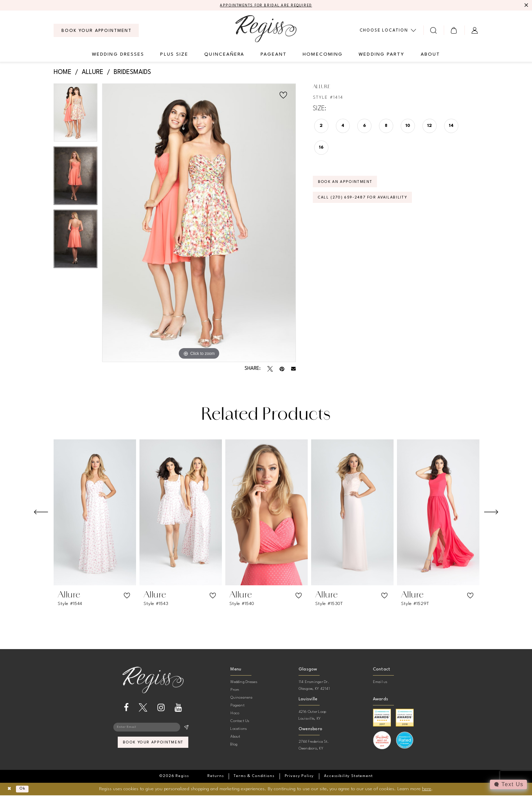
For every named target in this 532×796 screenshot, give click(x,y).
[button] (454, 31)
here (427, 789)
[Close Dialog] (10, 790)
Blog (234, 745)
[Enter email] (153, 729)
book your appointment (153, 746)
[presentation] (95, 513)
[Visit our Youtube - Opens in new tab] (178, 709)
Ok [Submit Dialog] (26, 790)
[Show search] (434, 31)
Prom (235, 691)
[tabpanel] (75, 116)
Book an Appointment (350, 185)
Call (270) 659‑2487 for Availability (371, 203)
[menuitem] (96, 31)
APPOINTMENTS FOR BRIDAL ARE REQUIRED (266, 6)
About (235, 737)
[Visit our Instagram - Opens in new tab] (161, 709)
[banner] (266, 29)
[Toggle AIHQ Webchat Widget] (508, 784)
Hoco (235, 714)
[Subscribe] (186, 729)
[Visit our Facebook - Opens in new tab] (126, 709)
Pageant (237, 706)
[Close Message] (526, 6)
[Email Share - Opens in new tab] (293, 369)
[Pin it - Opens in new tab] (282, 369)
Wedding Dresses (244, 683)
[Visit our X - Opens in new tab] (143, 709)
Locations (239, 730)
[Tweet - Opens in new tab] (270, 369)
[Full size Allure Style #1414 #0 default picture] (199, 223)
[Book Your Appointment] (96, 31)
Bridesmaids (132, 73)
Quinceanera (241, 698)
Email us (380, 683)
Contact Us (240, 722)
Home (63, 73)
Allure (93, 73)
